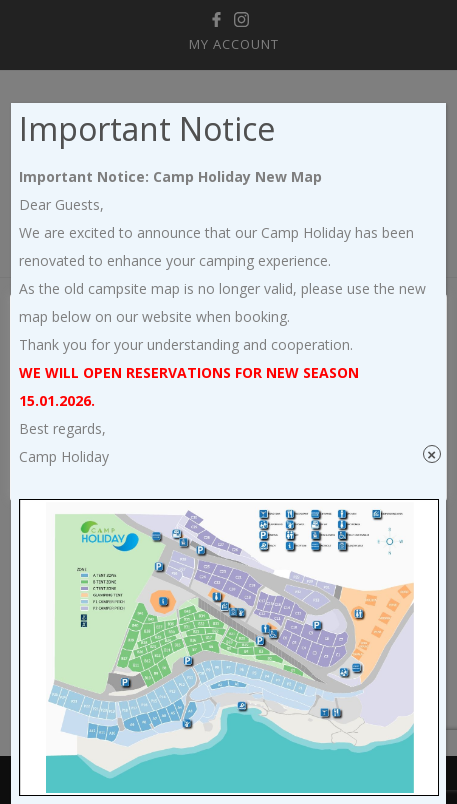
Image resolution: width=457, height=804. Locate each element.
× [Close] (431, 454)
